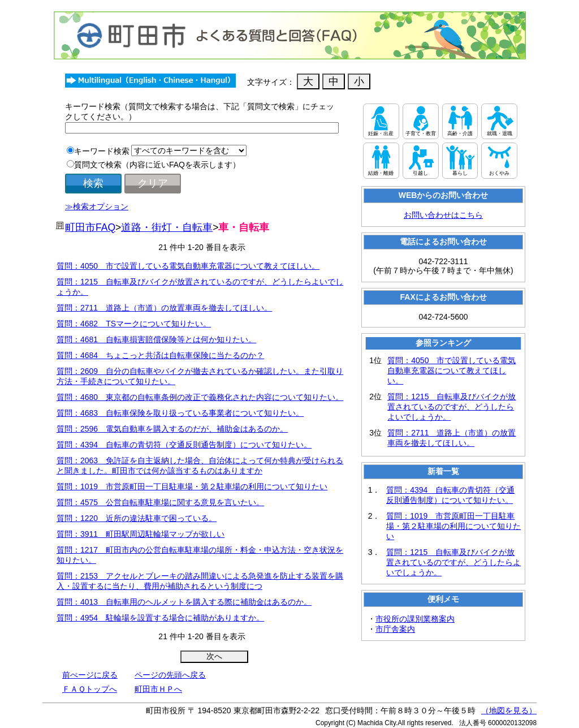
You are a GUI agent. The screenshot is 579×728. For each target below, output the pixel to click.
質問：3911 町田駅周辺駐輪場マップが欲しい (141, 534)
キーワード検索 (102, 151)
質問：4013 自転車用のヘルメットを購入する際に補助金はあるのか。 (184, 602)
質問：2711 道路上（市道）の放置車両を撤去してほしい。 (164, 308)
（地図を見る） (509, 710)
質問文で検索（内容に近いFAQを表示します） (157, 165)
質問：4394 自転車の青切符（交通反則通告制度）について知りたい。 (184, 445)
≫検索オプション (97, 206)
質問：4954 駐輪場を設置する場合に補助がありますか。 (160, 618)
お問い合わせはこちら (443, 215)
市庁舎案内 (395, 629)
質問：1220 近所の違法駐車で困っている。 (137, 518)
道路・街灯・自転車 (167, 227)
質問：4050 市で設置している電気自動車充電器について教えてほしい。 (188, 266)
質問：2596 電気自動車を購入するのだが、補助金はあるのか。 (172, 429)
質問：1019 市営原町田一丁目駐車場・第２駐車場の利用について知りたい (192, 486)
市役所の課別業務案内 (415, 619)
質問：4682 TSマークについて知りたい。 (134, 324)
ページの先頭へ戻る (170, 675)
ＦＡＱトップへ (90, 689)
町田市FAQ (90, 227)
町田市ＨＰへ (158, 689)
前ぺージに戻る (90, 675)
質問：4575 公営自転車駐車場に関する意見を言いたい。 (160, 502)
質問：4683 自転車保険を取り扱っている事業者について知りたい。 (180, 413)
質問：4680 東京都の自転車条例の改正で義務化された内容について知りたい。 (200, 397)
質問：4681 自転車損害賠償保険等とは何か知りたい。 (156, 339)
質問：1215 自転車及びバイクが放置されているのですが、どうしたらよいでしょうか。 (451, 407)
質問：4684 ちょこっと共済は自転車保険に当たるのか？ (160, 355)
